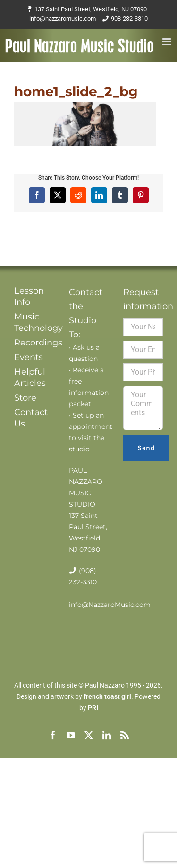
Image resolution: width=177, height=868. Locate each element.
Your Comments (143, 408)
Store (25, 398)
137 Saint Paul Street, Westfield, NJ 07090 (91, 9)
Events (29, 357)
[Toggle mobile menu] (167, 42)
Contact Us (31, 418)
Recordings (34, 343)
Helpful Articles (30, 377)
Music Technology (34, 322)
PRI (93, 708)
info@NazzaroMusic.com (110, 605)
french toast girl (107, 696)
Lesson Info (29, 296)
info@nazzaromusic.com (63, 19)
